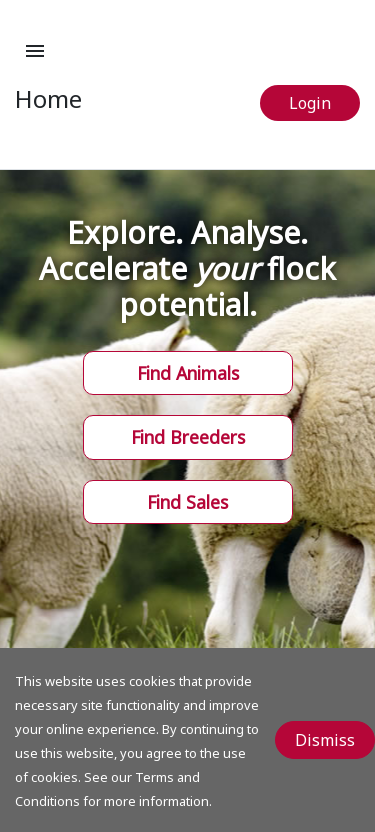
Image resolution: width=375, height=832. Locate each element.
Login (310, 103)
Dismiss (325, 740)
